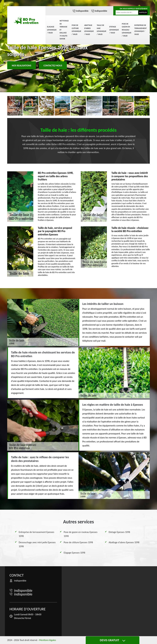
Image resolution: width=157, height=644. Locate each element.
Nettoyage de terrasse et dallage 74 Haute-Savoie (64, 30)
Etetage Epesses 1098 (119, 532)
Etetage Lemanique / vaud (114, 30)
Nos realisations (22, 66)
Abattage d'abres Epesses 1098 (124, 542)
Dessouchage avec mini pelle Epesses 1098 (37, 544)
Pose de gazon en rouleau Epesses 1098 (80, 534)
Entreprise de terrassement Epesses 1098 (36, 534)
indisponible (82, 11)
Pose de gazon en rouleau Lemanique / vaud (127, 30)
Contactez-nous (53, 66)
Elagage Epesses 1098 (74, 553)
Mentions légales (48, 640)
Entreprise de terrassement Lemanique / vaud (140, 30)
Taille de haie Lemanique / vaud (101, 30)
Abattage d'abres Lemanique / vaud (89, 30)
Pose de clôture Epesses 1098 (78, 542)
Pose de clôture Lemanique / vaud (77, 30)
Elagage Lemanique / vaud (52, 30)
